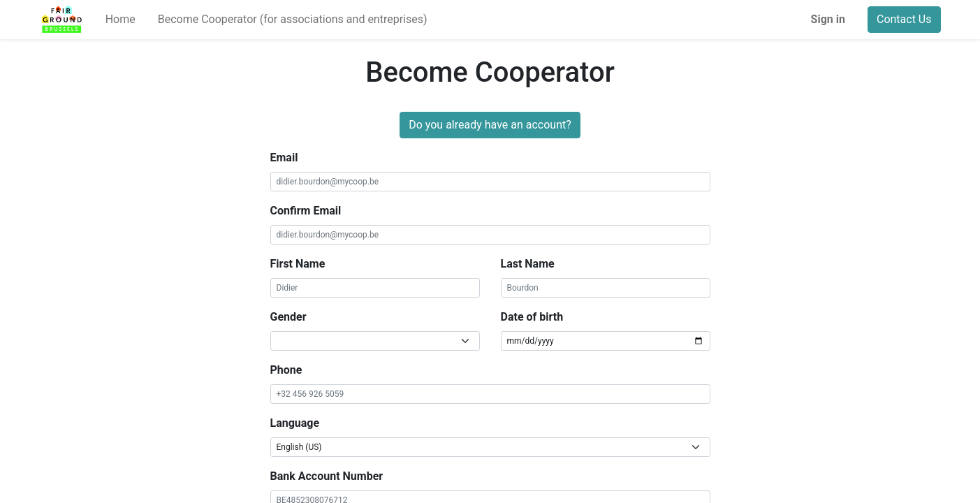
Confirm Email (306, 211)
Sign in (828, 19)
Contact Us (904, 19)
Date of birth (532, 317)
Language (295, 423)
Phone (286, 370)
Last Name (528, 264)
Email (284, 158)
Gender (288, 317)
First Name (298, 264)
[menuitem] (120, 20)
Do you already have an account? (490, 125)
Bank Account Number (327, 476)
